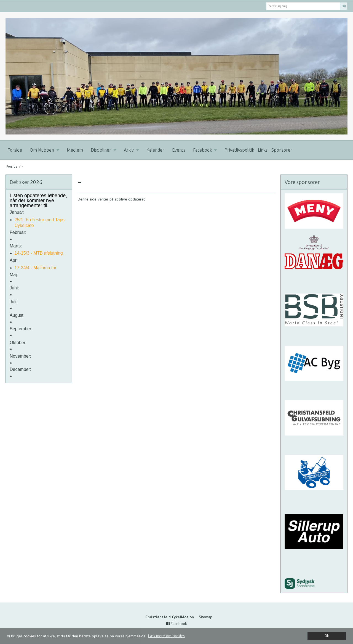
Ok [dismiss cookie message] (327, 636)
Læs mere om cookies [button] (166, 636)
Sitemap (206, 617)
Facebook (176, 624)
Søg (344, 6)
